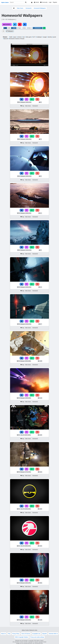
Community (44, 2)
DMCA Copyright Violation (22, 637)
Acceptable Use (36, 634)
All (3, 31)
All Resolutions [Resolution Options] (38, 28)
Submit (36, 2)
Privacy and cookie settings (37, 637)
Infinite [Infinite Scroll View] (14, 28)
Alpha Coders (5, 2)
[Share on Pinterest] (20, 24)
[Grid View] (5, 28)
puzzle (54, 37)
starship (50, 37)
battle (11, 37)
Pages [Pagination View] (19, 28)
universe (19, 37)
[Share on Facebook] (25, 24)
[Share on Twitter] (15, 24)
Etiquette (44, 634)
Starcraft (6, 39)
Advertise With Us (53, 634)
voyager (45, 37)
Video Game (20, 8)
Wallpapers (10, 31)
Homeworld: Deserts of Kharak (16, 39)
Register (55, 2)
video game (28, 37)
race (24, 37)
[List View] (9, 28)
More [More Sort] (29, 28)
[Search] (26, 2)
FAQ (9, 634)
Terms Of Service (26, 634)
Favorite (7, 24)
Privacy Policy (16, 634)
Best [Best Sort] (24, 28)
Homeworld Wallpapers (40, 8)
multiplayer (39, 37)
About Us (3, 634)
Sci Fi (34, 37)
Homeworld (28, 8)
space (15, 37)
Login (50, 2)
